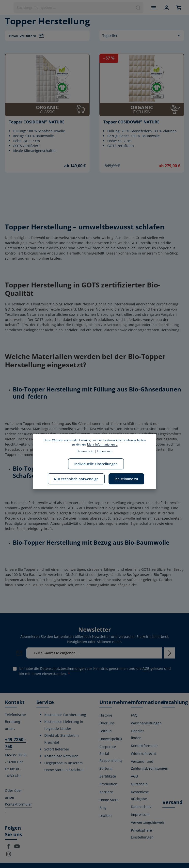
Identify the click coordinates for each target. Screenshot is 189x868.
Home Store (109, 800)
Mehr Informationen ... (102, 444)
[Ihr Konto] (166, 7)
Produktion (108, 784)
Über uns (107, 723)
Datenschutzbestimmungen (63, 668)
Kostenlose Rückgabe (140, 795)
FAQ (134, 715)
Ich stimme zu (126, 479)
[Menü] (153, 7)
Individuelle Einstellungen (96, 464)
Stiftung (106, 768)
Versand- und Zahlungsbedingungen (150, 765)
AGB (146, 668)
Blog (103, 808)
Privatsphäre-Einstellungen (142, 834)
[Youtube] (17, 848)
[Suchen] (138, 8)
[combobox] (73, 8)
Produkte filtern (26, 36)
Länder (66, 728)
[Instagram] (9, 855)
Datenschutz (141, 807)
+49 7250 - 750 (16, 743)
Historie (106, 715)
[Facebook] (9, 848)
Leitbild (106, 731)
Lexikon (106, 816)
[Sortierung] (142, 36)
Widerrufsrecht (143, 754)
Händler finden (138, 734)
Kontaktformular (18, 804)
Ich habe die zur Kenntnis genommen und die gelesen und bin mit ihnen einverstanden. (95, 671)
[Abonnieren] (169, 653)
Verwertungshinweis (148, 822)
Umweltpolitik (111, 739)
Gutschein (139, 784)
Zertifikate (108, 776)
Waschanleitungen (146, 723)
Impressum (140, 815)
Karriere (106, 792)
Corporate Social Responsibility (111, 754)
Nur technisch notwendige (76, 479)
